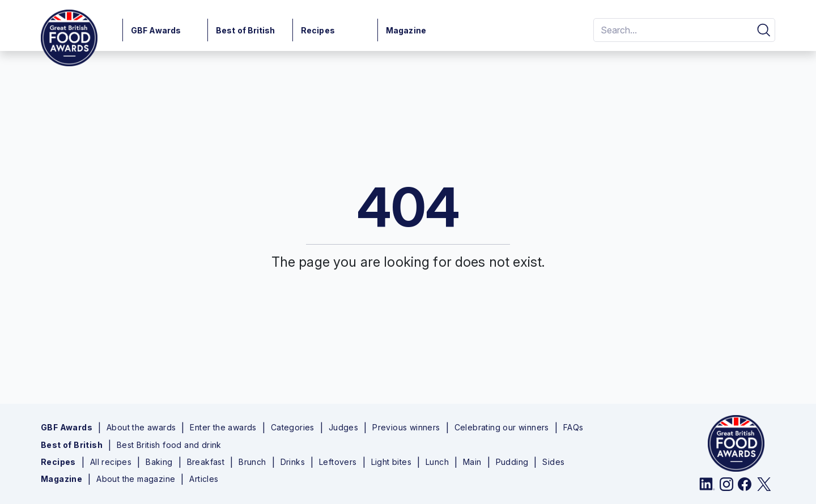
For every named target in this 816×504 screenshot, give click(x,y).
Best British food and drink (169, 445)
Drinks (293, 462)
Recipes (318, 30)
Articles (204, 479)
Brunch (252, 462)
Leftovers (338, 462)
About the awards (141, 428)
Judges (343, 428)
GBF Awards (156, 30)
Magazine (406, 30)
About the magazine (136, 479)
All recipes (111, 462)
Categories (293, 428)
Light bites (391, 462)
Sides (553, 462)
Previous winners (406, 428)
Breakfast (206, 462)
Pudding (512, 462)
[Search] (671, 30)
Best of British (246, 30)
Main (472, 462)
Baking (159, 462)
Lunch (437, 462)
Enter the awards (223, 428)
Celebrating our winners (502, 428)
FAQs (573, 428)
